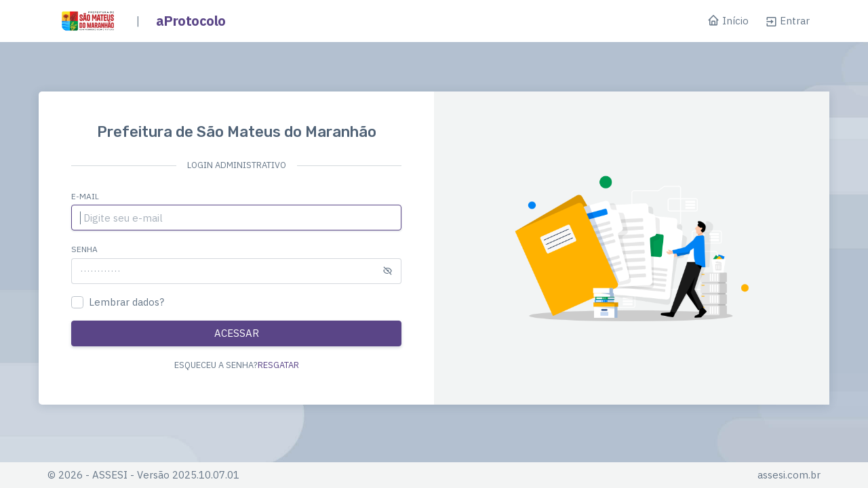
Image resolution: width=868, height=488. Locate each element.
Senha (84, 249)
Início (728, 22)
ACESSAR (237, 333)
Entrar (787, 21)
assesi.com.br (789, 475)
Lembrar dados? (126, 302)
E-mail (85, 196)
